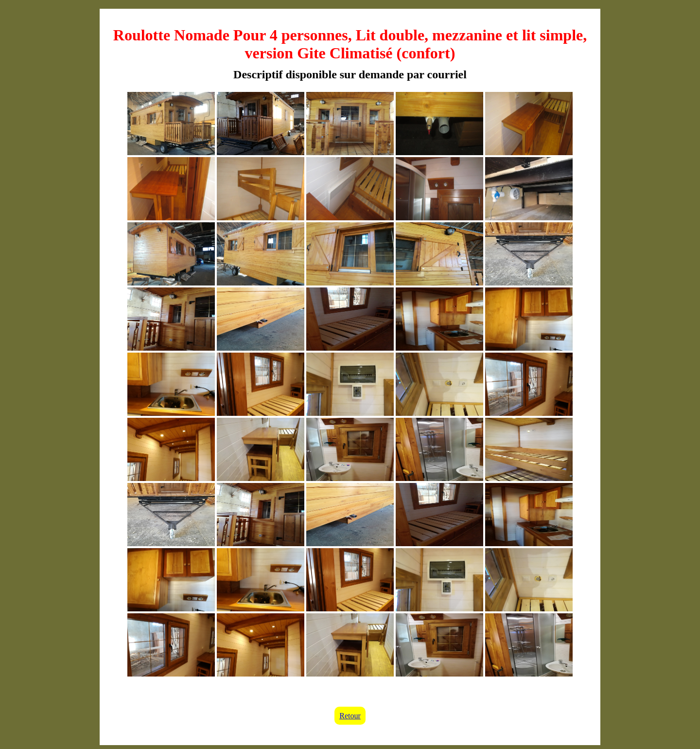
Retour (350, 716)
